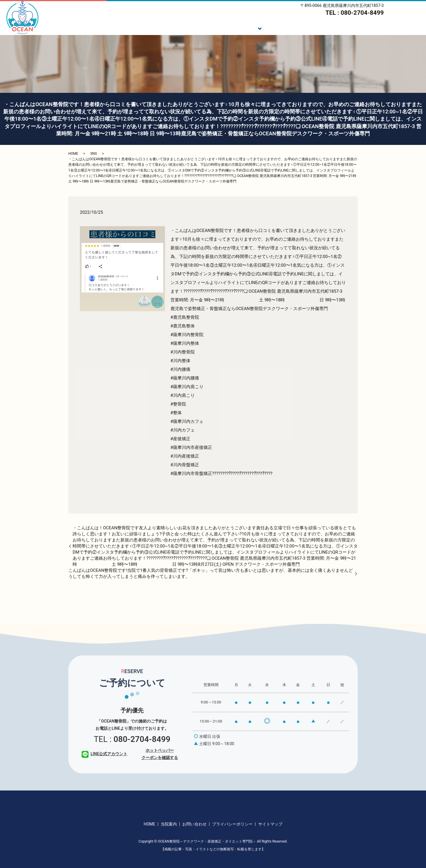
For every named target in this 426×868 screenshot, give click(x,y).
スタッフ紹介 (348, 28)
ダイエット (312, 28)
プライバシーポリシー (232, 824)
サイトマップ (270, 824)
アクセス (411, 28)
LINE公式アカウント (104, 763)
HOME (185, 28)
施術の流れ (278, 28)
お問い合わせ (194, 824)
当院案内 (382, 28)
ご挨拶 (210, 28)
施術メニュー (242, 28)
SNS (94, 154)
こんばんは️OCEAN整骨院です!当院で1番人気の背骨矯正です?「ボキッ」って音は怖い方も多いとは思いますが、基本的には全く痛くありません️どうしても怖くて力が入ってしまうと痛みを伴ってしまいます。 (211, 573)
